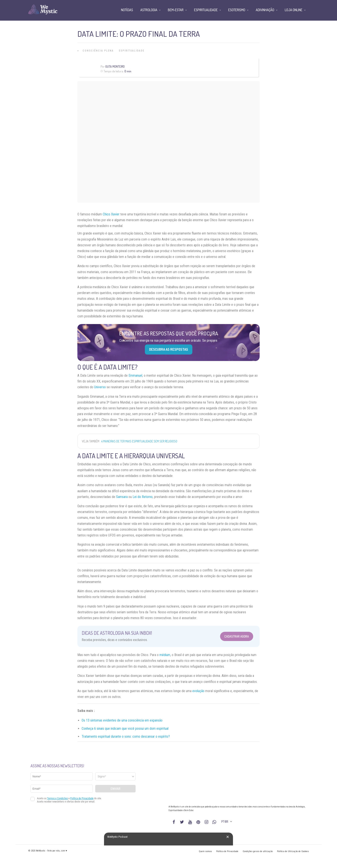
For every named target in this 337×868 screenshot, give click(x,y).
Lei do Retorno (143, 497)
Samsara (122, 497)
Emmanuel (135, 375)
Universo (100, 387)
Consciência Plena (98, 51)
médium (165, 655)
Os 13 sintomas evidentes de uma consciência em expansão (122, 720)
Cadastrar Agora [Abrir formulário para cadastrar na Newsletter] (237, 636)
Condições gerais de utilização (258, 851)
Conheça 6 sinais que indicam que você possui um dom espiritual (125, 729)
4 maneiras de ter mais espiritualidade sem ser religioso (139, 441)
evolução (198, 691)
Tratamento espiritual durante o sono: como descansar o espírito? (126, 736)
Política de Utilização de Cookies (293, 851)
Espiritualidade (132, 51)
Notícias (127, 10)
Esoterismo (237, 10)
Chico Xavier (111, 214)
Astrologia (149, 10)
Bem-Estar (176, 10)
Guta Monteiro (115, 66)
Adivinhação (265, 10)
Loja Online (294, 10)
